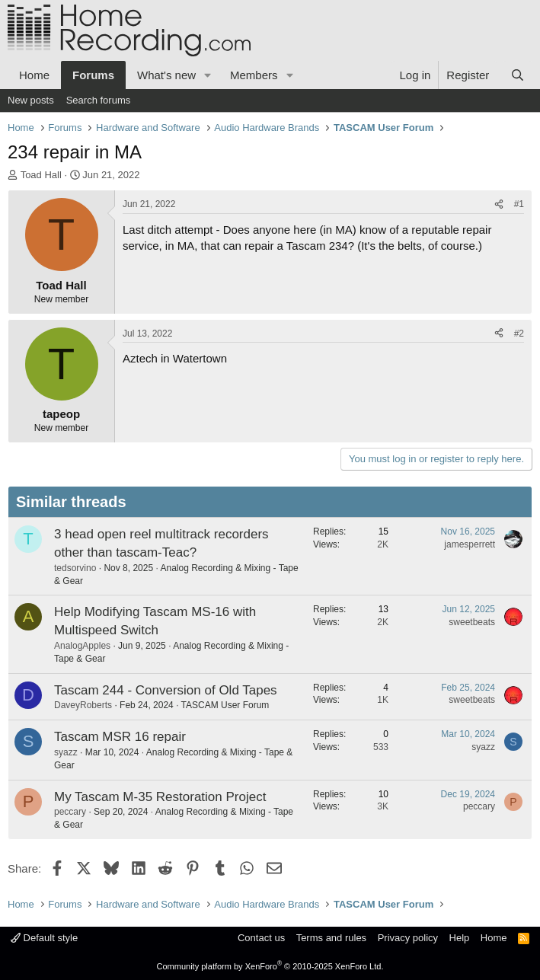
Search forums (99, 100)
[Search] (518, 75)
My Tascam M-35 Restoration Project (160, 797)
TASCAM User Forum (225, 705)
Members (254, 75)
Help (460, 938)
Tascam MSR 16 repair (120, 737)
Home (34, 75)
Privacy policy (408, 938)
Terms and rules (331, 938)
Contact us (261, 938)
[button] (208, 75)
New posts (31, 100)
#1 (519, 204)
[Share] (499, 204)
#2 (519, 334)
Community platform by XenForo (270, 966)
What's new (166, 75)
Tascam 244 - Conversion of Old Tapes (166, 690)
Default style (44, 938)
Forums (93, 75)
